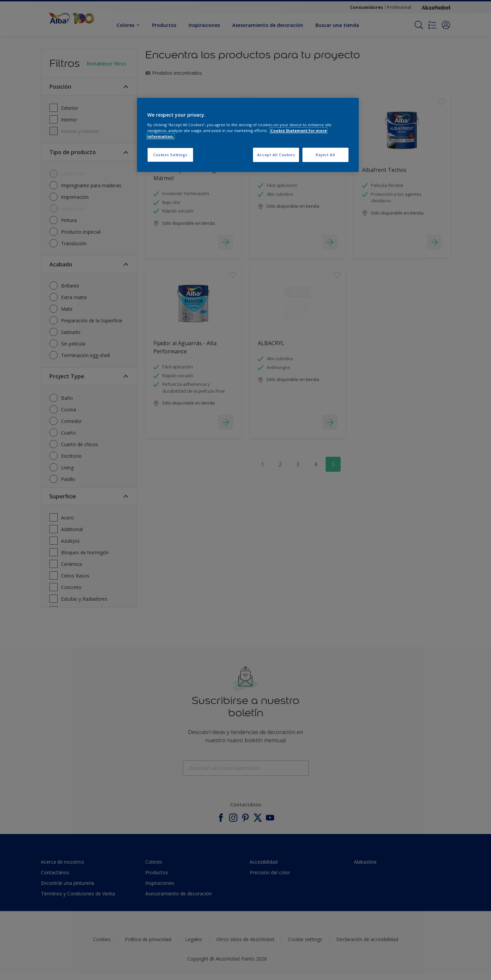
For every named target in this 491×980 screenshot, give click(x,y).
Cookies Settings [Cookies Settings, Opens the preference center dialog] (170, 155)
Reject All (325, 155)
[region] (248, 135)
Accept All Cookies (276, 155)
